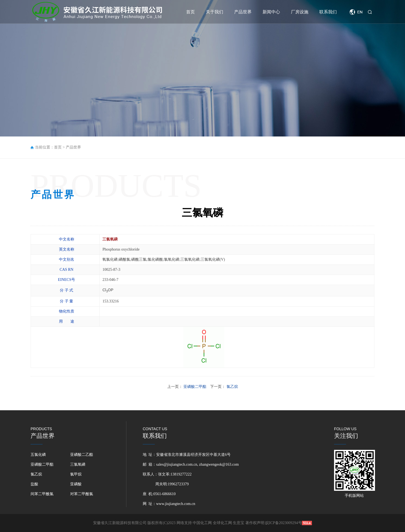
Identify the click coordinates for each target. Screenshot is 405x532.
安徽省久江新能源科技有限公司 (120, 523)
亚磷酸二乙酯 (82, 455)
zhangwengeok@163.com (219, 464)
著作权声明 (255, 523)
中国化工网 (202, 523)
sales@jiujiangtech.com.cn (177, 464)
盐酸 (34, 484)
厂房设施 (300, 12)
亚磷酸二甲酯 (42, 464)
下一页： (224, 387)
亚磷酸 (76, 484)
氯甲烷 (76, 474)
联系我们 (328, 12)
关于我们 (215, 12)
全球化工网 (222, 523)
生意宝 (239, 523)
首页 (190, 12)
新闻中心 (271, 12)
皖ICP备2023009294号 (284, 523)
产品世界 (243, 12)
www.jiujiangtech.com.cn (176, 504)
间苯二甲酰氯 (42, 494)
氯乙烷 (36, 474)
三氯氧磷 (78, 464)
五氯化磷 (38, 455)
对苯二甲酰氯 (82, 494)
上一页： (187, 387)
